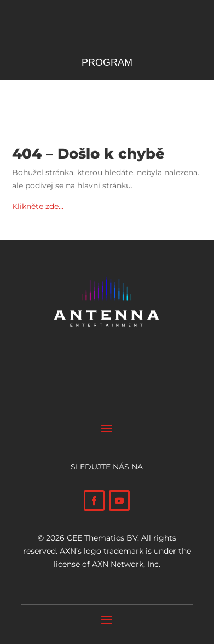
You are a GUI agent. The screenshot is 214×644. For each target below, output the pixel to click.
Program (107, 63)
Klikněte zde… (38, 206)
